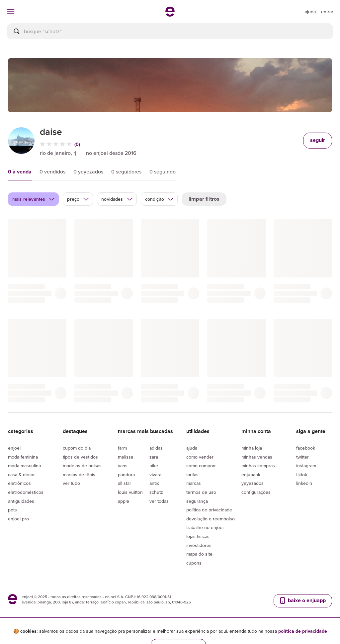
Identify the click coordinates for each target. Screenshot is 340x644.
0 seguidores (126, 171)
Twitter (302, 457)
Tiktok (302, 475)
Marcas (194, 483)
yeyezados (253, 483)
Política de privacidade (209, 510)
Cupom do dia (77, 448)
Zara (154, 457)
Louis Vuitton (130, 492)
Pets (12, 510)
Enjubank (251, 475)
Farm (122, 448)
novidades (117, 199)
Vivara (155, 475)
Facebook (306, 448)
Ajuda (192, 448)
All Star (125, 483)
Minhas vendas (257, 457)
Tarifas (192, 475)
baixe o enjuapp (302, 600)
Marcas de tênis (79, 475)
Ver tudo (71, 483)
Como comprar (201, 466)
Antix (154, 483)
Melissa (126, 457)
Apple (124, 501)
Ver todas (159, 501)
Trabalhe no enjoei (205, 527)
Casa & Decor (21, 475)
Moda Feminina (23, 457)
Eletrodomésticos (26, 492)
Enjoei (14, 448)
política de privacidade (303, 631)
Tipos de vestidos (80, 457)
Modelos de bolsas (82, 466)
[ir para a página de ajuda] (310, 12)
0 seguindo (163, 171)
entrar (327, 12)
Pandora (126, 475)
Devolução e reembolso (211, 519)
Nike (154, 466)
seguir (318, 140)
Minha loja (252, 448)
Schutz (156, 492)
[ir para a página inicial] (170, 15)
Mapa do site (199, 554)
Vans (123, 466)
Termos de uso (201, 492)
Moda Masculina (24, 466)
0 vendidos (52, 171)
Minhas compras (258, 466)
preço (78, 199)
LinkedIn (304, 483)
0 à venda (20, 172)
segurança (197, 501)
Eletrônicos (19, 483)
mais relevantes (34, 199)
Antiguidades (21, 501)
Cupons (194, 563)
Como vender (200, 457)
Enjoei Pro (18, 519)
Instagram (306, 466)
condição (160, 199)
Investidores (199, 545)
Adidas (156, 448)
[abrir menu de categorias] (11, 12)
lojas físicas (198, 536)
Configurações (256, 492)
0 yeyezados (88, 171)
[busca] (170, 31)
